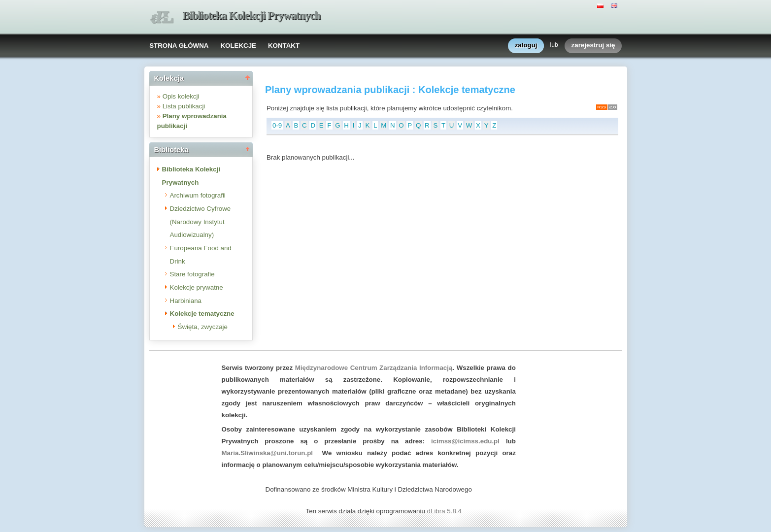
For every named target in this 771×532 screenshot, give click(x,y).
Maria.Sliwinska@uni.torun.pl (268, 453)
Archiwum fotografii (198, 195)
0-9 (277, 125)
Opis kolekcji (181, 96)
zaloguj (526, 46)
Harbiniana (186, 301)
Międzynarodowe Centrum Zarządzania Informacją (374, 368)
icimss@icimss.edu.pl (465, 441)
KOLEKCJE (238, 46)
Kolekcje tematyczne (202, 314)
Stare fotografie (192, 274)
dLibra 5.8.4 (445, 511)
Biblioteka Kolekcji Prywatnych (252, 16)
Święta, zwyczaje (203, 327)
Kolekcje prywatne (197, 287)
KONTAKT (284, 46)
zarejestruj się (593, 46)
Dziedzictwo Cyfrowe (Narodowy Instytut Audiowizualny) (201, 222)
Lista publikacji (184, 106)
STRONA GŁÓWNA (179, 46)
